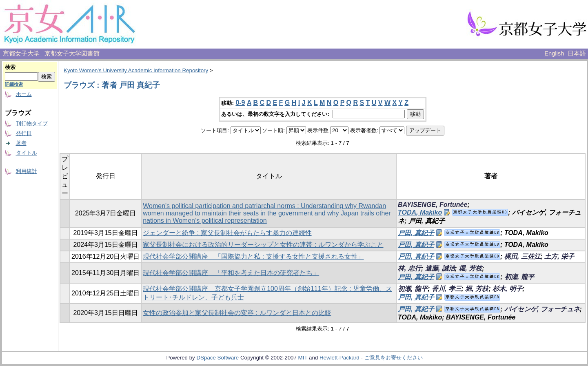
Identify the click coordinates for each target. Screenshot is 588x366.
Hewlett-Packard (339, 358)
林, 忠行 (409, 268)
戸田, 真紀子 (416, 233)
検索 (10, 67)
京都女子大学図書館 (72, 53)
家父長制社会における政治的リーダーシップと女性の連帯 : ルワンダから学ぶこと (263, 245)
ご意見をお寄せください (394, 358)
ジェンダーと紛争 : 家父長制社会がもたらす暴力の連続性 (227, 233)
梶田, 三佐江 (523, 256)
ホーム (24, 94)
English (554, 53)
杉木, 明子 (507, 289)
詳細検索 (14, 84)
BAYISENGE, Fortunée (433, 205)
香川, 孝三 (447, 289)
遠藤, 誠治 (440, 268)
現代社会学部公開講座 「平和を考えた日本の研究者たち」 (231, 273)
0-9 (240, 103)
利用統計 (27, 171)
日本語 (577, 53)
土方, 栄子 (559, 256)
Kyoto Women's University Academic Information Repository (136, 70)
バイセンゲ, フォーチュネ (542, 309)
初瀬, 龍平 (519, 277)
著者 (21, 143)
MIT (303, 358)
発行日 (24, 133)
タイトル (27, 153)
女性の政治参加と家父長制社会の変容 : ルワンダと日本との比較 (237, 313)
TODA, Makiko (420, 212)
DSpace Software (217, 358)
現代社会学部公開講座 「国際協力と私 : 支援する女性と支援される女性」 (253, 256)
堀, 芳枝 (470, 268)
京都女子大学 (22, 53)
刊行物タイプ (32, 123)
